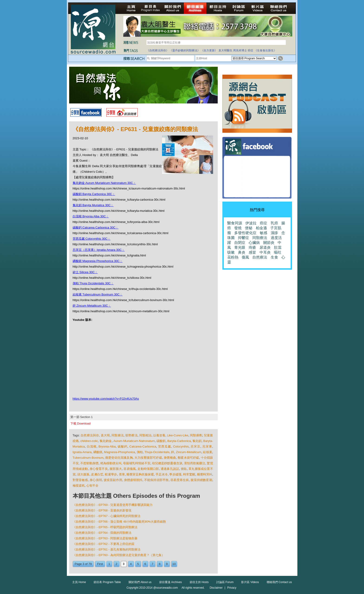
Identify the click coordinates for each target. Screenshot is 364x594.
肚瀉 (278, 247)
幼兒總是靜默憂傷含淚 (167, 463)
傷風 (245, 257)
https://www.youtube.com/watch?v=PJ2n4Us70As (106, 399)
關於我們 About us (140, 582)
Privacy (232, 588)
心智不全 (92, 486)
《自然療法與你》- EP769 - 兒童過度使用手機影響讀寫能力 (113, 505)
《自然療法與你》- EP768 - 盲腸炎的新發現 (102, 510)
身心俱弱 (96, 480)
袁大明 (105, 435)
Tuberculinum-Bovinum (88, 458)
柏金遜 (261, 228)
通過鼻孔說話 (170, 469)
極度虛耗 (79, 486)
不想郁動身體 (89, 463)
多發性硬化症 (245, 233)
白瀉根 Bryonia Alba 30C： (91, 216)
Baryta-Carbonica (179, 441)
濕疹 (274, 233)
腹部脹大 (116, 469)
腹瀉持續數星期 (201, 480)
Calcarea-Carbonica (143, 446)
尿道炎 (265, 247)
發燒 (238, 228)
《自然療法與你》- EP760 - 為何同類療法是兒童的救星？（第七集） (119, 555)
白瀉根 (92, 446)
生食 (274, 257)
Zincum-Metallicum (189, 452)
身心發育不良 (99, 469)
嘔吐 (278, 252)
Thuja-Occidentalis (157, 452)
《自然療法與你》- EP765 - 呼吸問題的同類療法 (105, 527)
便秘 (249, 228)
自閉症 (240, 243)
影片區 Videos (250, 582)
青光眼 (240, 247)
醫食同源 (235, 223)
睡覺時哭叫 (205, 474)
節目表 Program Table (107, 582)
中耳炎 (265, 252)
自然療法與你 (90, 435)
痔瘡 (252, 247)
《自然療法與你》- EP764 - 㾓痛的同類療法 (102, 533)
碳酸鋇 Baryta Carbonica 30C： (94, 194)
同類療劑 (196, 435)
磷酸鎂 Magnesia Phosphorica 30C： (98, 261)
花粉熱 (233, 257)
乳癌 (274, 223)
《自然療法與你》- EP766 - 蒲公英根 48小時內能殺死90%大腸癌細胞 (119, 522)
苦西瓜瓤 (165, 446)
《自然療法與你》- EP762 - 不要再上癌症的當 (104, 544)
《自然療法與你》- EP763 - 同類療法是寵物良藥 (105, 538)
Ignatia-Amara (82, 452)
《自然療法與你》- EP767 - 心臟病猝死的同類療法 (107, 516)
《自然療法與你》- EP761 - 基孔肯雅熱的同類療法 (107, 549)
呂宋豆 (195, 446)
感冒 (252, 252)
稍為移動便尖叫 (111, 463)
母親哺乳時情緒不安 (137, 463)
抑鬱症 (244, 238)
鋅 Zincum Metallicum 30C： (92, 306)
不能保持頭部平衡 (156, 480)
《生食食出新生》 (265, 50)
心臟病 (254, 243)
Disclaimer (216, 588)
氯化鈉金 (106, 441)
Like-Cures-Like (178, 435)
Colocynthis (181, 446)
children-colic (89, 441)
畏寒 (122, 474)
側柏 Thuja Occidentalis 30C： (93, 283)
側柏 (140, 452)
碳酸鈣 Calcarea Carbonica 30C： (96, 227)
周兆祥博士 (240, 50)
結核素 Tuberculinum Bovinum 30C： (98, 294)
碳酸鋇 (161, 441)
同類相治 (145, 435)
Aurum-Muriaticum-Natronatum (134, 441)
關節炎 (269, 243)
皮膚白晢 (97, 474)
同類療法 (118, 435)
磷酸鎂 (98, 452)
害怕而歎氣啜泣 (195, 463)
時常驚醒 (189, 474)
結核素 (207, 452)
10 (174, 564)
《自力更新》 (209, 50)
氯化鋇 (197, 441)
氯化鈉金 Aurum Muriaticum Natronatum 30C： (104, 183)
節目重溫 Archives (171, 582)
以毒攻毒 (159, 435)
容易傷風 (130, 469)
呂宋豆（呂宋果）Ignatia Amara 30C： (99, 250)
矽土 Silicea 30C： (85, 272)
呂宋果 (207, 446)
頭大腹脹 (83, 474)
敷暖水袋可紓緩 (188, 458)
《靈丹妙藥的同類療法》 (185, 50)
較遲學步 (111, 474)
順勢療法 (132, 435)
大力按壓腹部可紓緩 (148, 458)
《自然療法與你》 (158, 50)
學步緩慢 (175, 474)
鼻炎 (242, 252)
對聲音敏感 (80, 480)
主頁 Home (79, 582)
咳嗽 (231, 252)
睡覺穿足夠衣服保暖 (140, 474)
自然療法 (260, 257)
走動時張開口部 (148, 469)
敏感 (263, 233)
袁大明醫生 (225, 50)
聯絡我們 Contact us (279, 582)
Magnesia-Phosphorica (119, 452)
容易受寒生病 (180, 480)
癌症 (250, 50)
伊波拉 (251, 223)
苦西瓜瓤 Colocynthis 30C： (92, 239)
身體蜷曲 (170, 458)
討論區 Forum (225, 582)
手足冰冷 (162, 474)
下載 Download (80, 423)
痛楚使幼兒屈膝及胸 (119, 458)
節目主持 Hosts (199, 582)
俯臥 (184, 469)
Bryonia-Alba (107, 446)
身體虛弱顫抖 (133, 480)
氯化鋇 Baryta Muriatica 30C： (93, 205)
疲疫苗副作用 (113, 480)
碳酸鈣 (123, 446)
